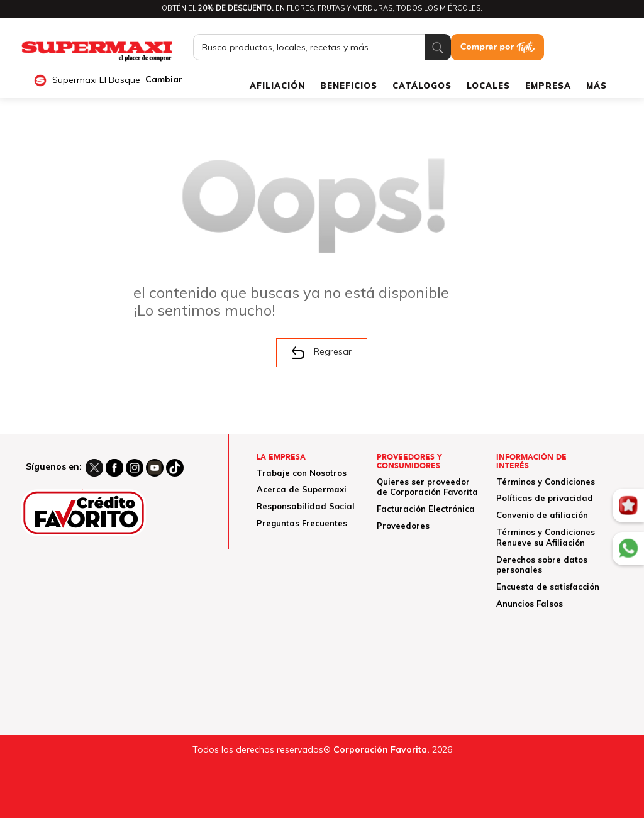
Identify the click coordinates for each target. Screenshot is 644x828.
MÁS (597, 86)
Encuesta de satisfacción (548, 587)
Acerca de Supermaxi (302, 489)
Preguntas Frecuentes (302, 523)
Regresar (322, 352)
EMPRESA (548, 86)
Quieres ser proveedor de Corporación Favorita (427, 487)
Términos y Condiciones (546, 482)
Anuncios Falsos (530, 604)
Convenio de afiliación (542, 515)
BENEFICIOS (349, 86)
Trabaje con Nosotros (302, 473)
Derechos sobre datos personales (542, 565)
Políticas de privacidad (545, 498)
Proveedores (403, 526)
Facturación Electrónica (426, 509)
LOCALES (488, 86)
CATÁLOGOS (422, 86)
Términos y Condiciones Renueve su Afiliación (546, 537)
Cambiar (164, 80)
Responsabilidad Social (306, 506)
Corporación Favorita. (381, 749)
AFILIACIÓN (277, 86)
